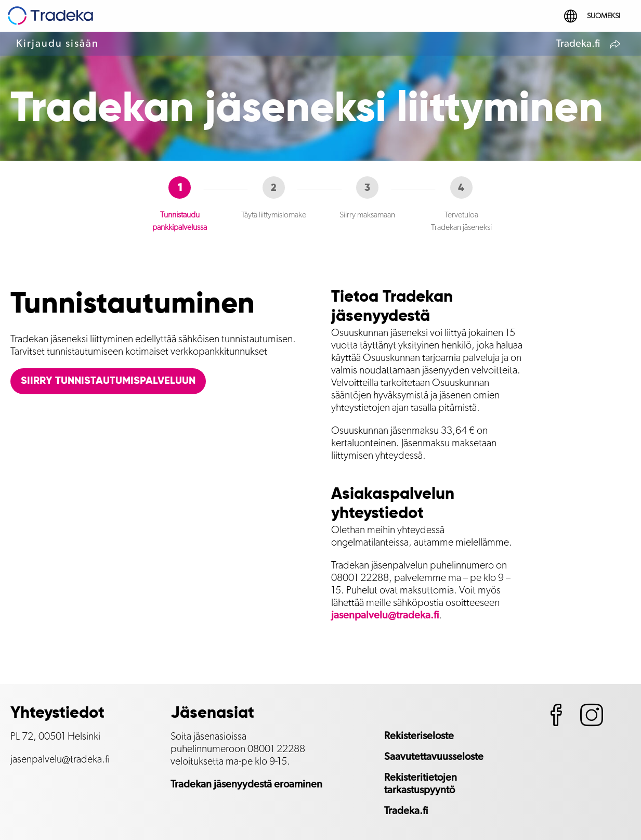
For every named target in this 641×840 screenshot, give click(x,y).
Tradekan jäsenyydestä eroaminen (246, 784)
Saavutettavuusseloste (434, 757)
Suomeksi (592, 16)
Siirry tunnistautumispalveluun (108, 381)
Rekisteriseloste (419, 736)
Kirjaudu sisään (57, 44)
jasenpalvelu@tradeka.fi (385, 615)
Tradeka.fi (590, 45)
